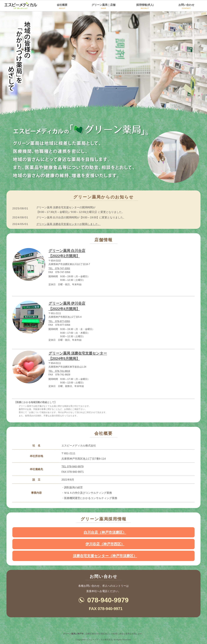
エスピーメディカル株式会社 (100, 640)
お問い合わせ (186, 6)
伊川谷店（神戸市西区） (105, 544)
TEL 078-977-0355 (59, 321)
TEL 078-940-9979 (72, 467)
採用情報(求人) (145, 6)
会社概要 (62, 6)
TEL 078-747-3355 (59, 268)
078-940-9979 (108, 600)
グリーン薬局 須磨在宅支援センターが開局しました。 (68, 224)
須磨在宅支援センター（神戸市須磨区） (105, 556)
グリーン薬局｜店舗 (104, 6)
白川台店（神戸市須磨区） (105, 532)
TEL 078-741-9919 (59, 371)
